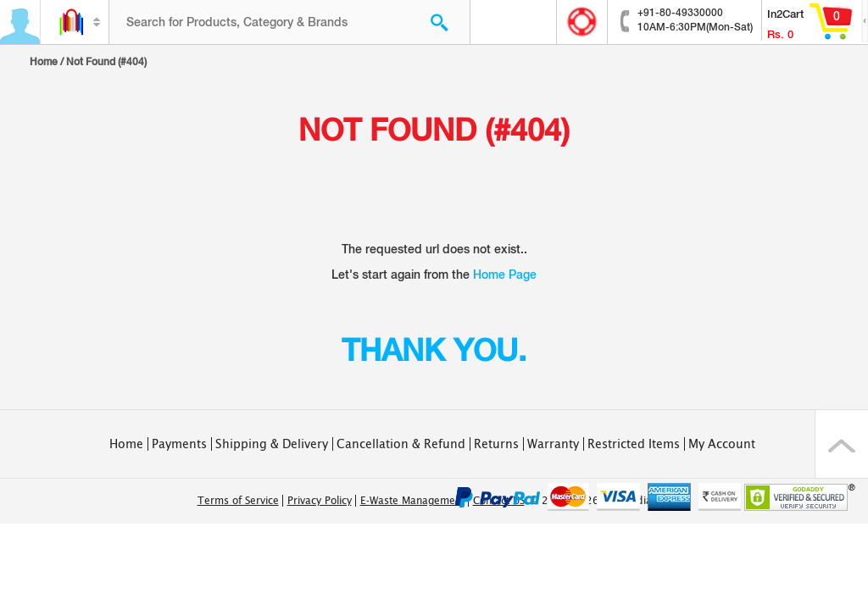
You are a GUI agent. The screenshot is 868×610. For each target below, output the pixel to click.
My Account (722, 444)
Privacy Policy (320, 501)
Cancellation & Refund (401, 444)
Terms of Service (238, 501)
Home (44, 62)
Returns (496, 444)
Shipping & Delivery (272, 444)
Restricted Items (634, 444)
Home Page (505, 274)
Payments (179, 444)
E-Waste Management (412, 501)
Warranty (553, 444)
